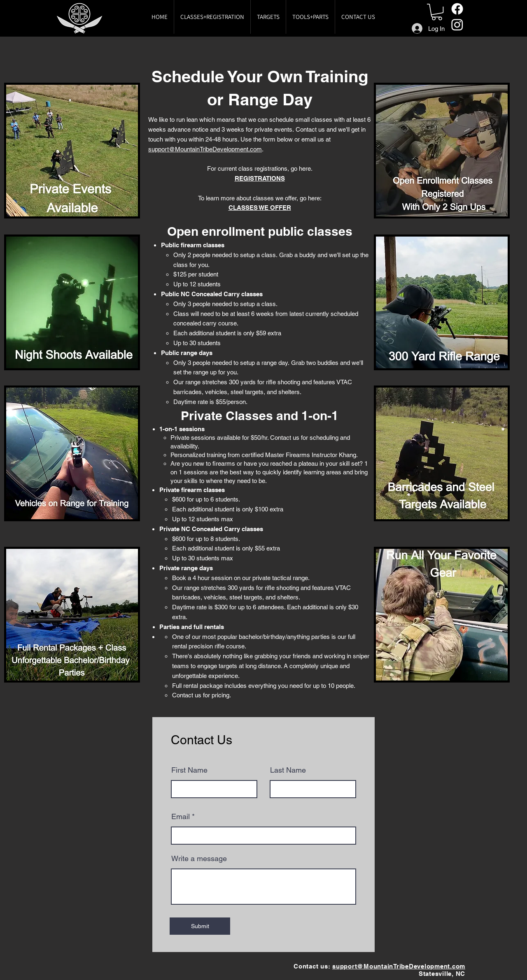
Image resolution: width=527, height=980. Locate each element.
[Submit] (200, 926)
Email (181, 817)
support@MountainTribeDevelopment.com (205, 149)
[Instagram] (457, 24)
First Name (189, 770)
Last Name (288, 770)
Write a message (199, 859)
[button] (437, 12)
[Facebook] (457, 9)
